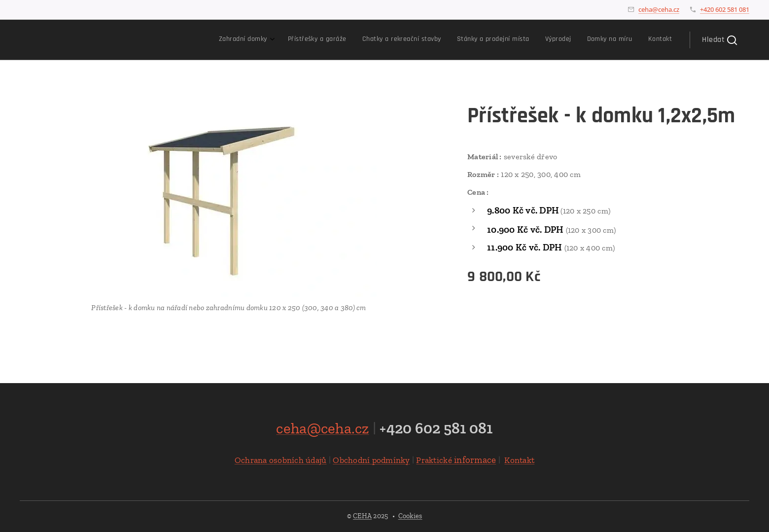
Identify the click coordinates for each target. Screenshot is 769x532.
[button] (719, 40)
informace (456, 459)
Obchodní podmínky (371, 460)
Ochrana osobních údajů (281, 460)
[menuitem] (565, 40)
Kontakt (519, 460)
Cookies (410, 516)
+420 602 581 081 (725, 9)
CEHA (362, 516)
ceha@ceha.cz (659, 9)
